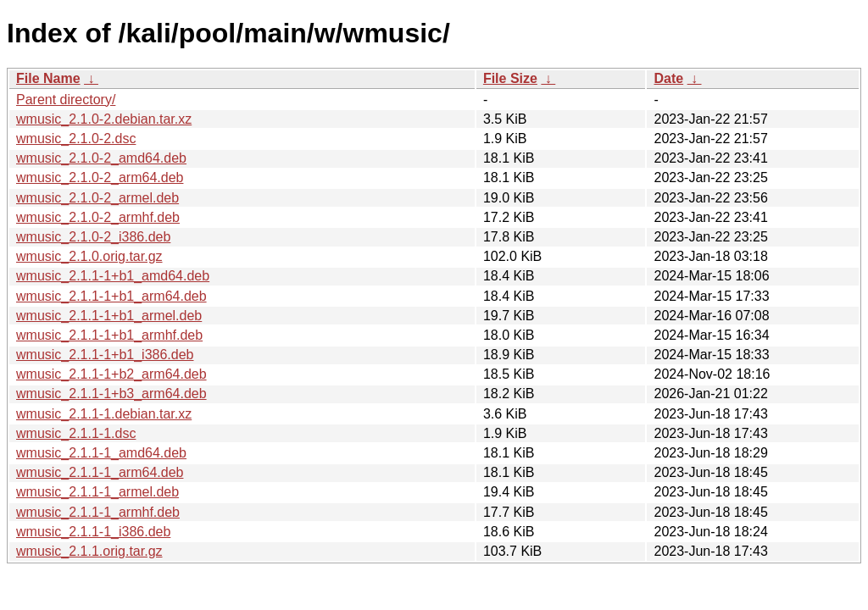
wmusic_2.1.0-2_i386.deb (93, 237)
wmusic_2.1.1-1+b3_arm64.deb (111, 394)
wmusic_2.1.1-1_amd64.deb (101, 453)
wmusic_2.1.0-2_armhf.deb (98, 217)
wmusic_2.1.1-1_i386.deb (93, 532)
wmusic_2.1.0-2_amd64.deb (101, 158)
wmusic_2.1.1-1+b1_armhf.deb (109, 335)
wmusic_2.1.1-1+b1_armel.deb (109, 316)
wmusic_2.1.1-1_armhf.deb (98, 512)
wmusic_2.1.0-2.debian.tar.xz (104, 119)
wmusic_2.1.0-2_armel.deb (97, 198)
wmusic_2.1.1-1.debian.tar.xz (104, 414)
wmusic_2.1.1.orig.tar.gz (89, 551)
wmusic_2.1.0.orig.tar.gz (89, 256)
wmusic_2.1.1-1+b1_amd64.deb (113, 276)
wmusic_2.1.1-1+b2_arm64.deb (111, 374)
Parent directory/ (66, 100)
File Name (48, 78)
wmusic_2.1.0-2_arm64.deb (100, 177)
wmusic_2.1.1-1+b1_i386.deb (105, 355)
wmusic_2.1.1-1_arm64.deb (100, 472)
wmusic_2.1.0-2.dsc (76, 139)
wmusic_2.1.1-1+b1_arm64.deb (111, 296)
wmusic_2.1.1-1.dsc (76, 433)
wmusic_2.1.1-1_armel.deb (97, 492)
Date (668, 78)
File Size (510, 78)
